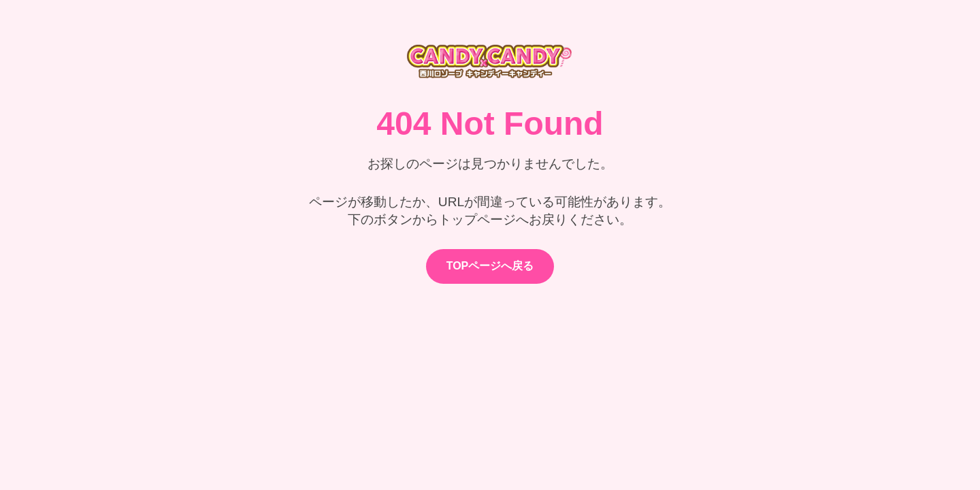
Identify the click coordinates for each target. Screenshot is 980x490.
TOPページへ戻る (490, 266)
